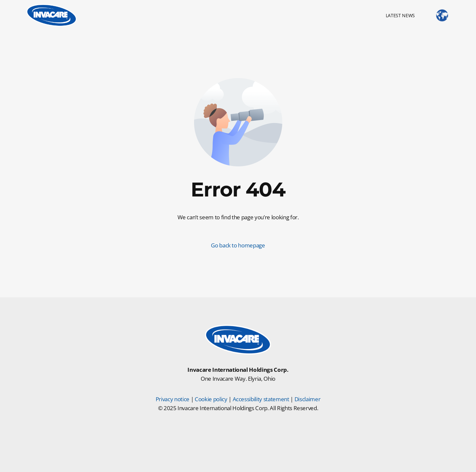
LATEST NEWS (400, 15)
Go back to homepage (238, 245)
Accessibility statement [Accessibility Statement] (261, 399)
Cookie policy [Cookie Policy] (211, 399)
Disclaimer (308, 399)
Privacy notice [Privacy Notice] (173, 399)
